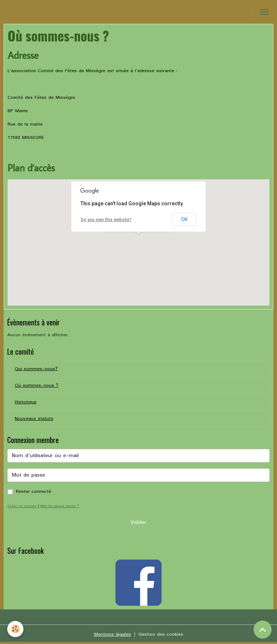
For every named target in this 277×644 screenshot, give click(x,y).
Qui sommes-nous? (36, 369)
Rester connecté (34, 492)
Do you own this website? (106, 220)
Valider (138, 522)
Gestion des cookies (161, 634)
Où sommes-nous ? (37, 385)
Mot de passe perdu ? (60, 506)
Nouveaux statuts (34, 419)
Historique (26, 402)
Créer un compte (22, 506)
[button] (138, 240)
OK (184, 219)
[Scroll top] (263, 630)
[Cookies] (15, 629)
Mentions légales (113, 634)
